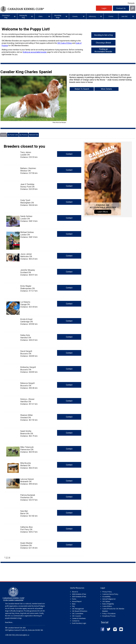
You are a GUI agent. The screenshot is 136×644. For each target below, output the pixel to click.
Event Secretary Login (79, 623)
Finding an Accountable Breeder (103, 50)
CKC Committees (78, 614)
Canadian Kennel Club (48, 9)
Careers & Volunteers (79, 618)
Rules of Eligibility (108, 604)
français (131, 3)
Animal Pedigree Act (109, 599)
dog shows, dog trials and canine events (25, 613)
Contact (69, 154)
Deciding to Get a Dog (103, 35)
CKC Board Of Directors (80, 611)
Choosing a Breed (103, 43)
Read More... (9, 622)
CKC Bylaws (106, 601)
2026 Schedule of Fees (79, 594)
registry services (27, 608)
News (74, 604)
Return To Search (82, 89)
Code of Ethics (107, 606)
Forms (74, 599)
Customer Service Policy (110, 594)
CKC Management (78, 609)
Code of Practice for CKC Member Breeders (113, 610)
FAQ (73, 606)
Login (104, 8)
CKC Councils (76, 616)
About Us (75, 592)
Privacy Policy (107, 592)
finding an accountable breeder (35, 52)
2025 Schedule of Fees (79, 597)
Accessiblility (106, 597)
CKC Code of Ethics (65, 43)
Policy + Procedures (109, 614)
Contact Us (121, 8)
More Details (106, 89)
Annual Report (77, 601)
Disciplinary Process (109, 616)
